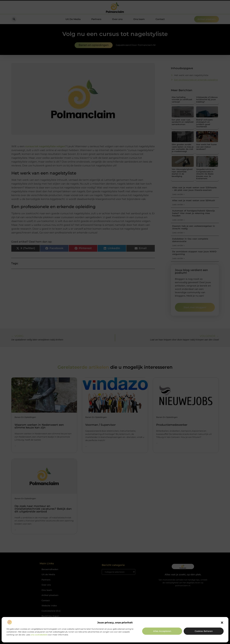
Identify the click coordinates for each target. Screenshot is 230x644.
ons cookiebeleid (39, 635)
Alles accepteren (162, 631)
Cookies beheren (204, 631)
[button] (222, 623)
